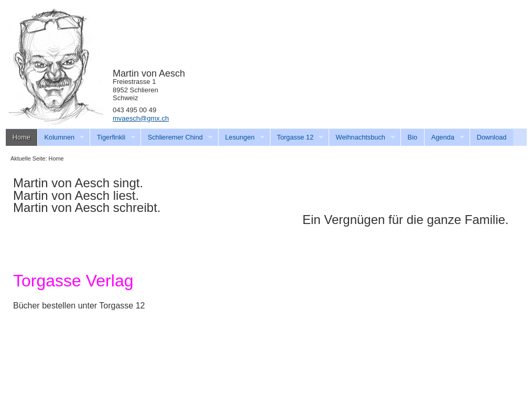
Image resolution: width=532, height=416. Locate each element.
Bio (413, 137)
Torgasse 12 (297, 137)
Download (491, 137)
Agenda (444, 137)
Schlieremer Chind (177, 137)
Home (21, 137)
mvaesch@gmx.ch (141, 118)
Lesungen (241, 137)
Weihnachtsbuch (362, 137)
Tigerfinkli (112, 137)
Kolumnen (61, 137)
